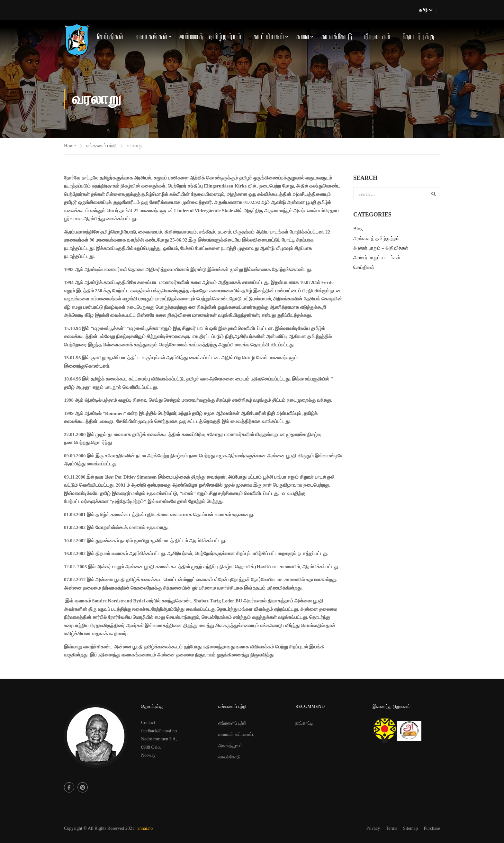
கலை (303, 37)
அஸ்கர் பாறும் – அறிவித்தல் (381, 248)
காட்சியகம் (269, 37)
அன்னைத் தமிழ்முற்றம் (211, 37)
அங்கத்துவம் (230, 746)
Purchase (432, 828)
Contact (148, 723)
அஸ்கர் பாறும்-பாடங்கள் (377, 258)
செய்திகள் (111, 37)
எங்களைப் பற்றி (102, 146)
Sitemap (410, 828)
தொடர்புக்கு (419, 37)
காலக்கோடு (337, 37)
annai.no (145, 828)
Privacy (373, 828)
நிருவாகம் (378, 37)
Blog (358, 229)
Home (70, 146)
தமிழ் (423, 10)
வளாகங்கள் (152, 37)
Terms (392, 828)
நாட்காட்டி (304, 723)
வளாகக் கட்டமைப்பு (236, 734)
